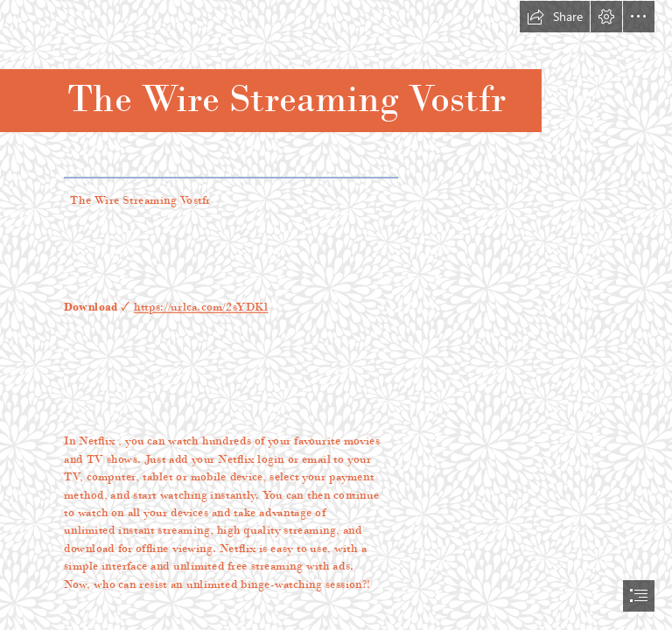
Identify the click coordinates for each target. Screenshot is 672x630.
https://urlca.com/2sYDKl (201, 306)
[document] (336, 315)
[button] (555, 17)
